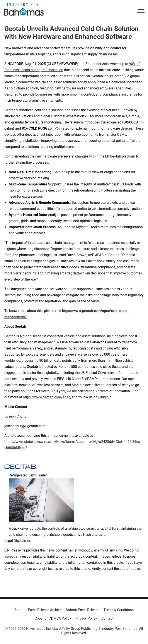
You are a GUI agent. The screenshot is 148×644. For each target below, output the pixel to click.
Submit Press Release (83, 610)
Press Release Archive (45, 610)
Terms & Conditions (119, 610)
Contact (107, 618)
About (19, 610)
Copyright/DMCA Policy (53, 618)
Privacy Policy (86, 618)
